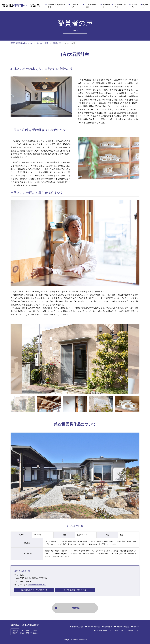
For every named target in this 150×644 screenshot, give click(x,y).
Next (141, 359)
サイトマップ (135, 631)
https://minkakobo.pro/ (37, 585)
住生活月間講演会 (91, 6)
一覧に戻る (75, 608)
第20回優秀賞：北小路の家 (75, 590)
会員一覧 (145, 6)
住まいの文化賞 (75, 6)
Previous (9, 359)
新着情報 (134, 6)
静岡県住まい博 (102, 631)
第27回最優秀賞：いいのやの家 (34, 590)
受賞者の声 (57, 43)
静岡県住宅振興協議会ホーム (21, 43)
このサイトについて (119, 631)
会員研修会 (106, 6)
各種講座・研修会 (120, 6)
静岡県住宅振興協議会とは (57, 6)
